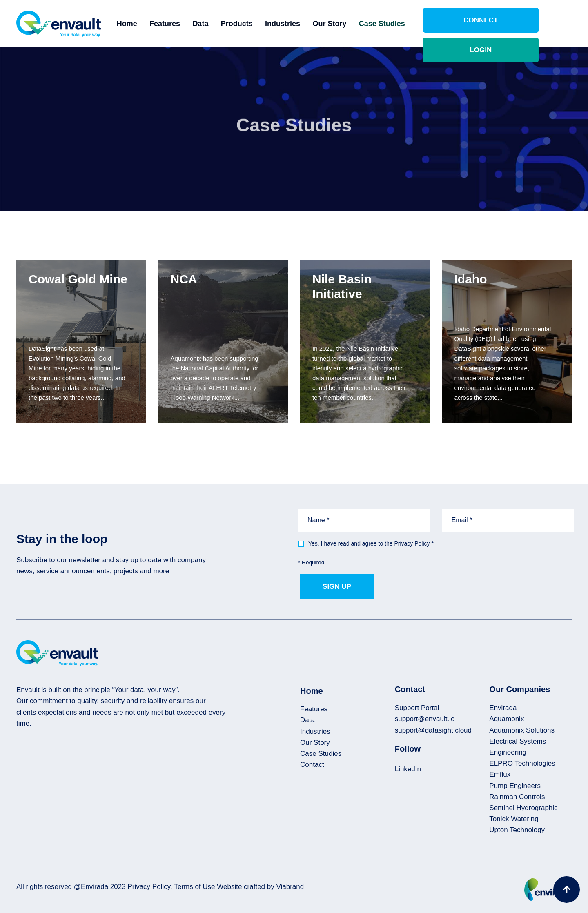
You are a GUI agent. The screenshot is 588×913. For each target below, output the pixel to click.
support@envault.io (425, 719)
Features (186, 24)
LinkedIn (408, 769)
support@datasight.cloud (433, 730)
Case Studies (404, 24)
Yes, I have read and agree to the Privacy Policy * (371, 543)
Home (149, 24)
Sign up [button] (337, 587)
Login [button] (541, 23)
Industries (304, 24)
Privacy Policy (149, 887)
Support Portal (417, 708)
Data (222, 24)
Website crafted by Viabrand (260, 887)
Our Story (351, 24)
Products (258, 24)
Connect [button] (472, 23)
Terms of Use (194, 887)
